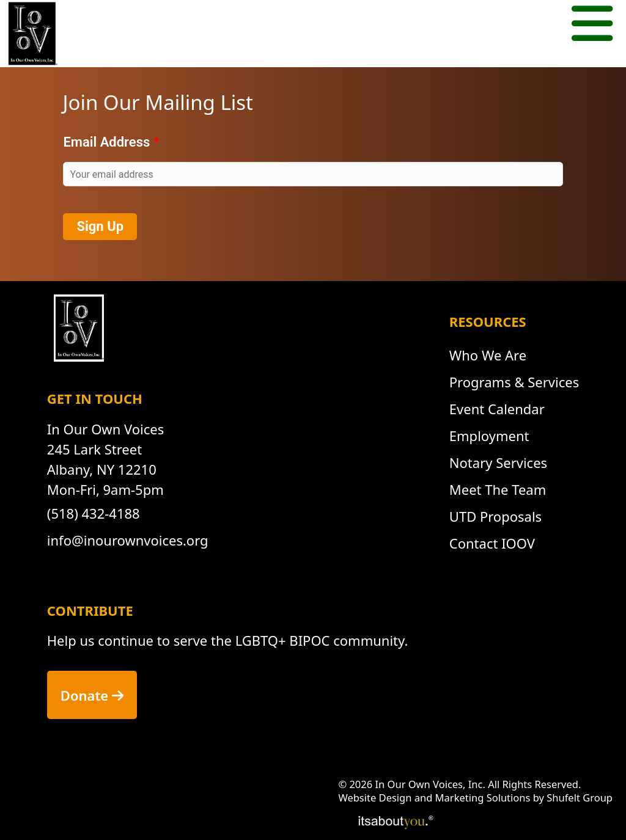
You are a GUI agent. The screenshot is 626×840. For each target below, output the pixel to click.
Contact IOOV (492, 543)
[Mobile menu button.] (592, 25)
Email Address (106, 142)
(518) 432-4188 (94, 513)
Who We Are (488, 355)
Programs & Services (514, 382)
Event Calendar (497, 409)
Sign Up (100, 226)
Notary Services (498, 462)
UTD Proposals (495, 516)
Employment (489, 436)
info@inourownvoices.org (128, 540)
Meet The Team (498, 489)
